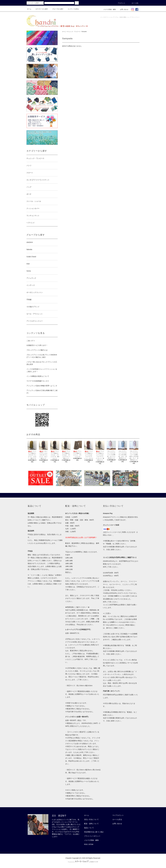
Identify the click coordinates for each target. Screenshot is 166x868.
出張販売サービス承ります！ (37, 345)
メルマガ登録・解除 (108, 9)
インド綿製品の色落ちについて (38, 376)
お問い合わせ (123, 9)
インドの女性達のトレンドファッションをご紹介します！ (42, 370)
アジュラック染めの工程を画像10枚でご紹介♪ (42, 392)
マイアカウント (118, 815)
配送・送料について (91, 824)
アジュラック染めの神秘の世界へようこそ (42, 386)
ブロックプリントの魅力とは (37, 350)
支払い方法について (91, 819)
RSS (86, 844)
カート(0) (134, 3)
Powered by (83, 862)
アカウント (120, 3)
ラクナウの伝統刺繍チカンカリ (38, 381)
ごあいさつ (31, 341)
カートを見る (117, 819)
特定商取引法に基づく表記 (94, 832)
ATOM (91, 844)
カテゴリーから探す (40, 9)
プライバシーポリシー (92, 836)
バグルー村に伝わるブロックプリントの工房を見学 (42, 363)
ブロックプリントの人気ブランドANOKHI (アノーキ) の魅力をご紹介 (42, 356)
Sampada (84, 32)
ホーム (29, 9)
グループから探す (56, 9)
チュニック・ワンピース (74, 32)
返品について (89, 828)
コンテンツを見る (72, 9)
